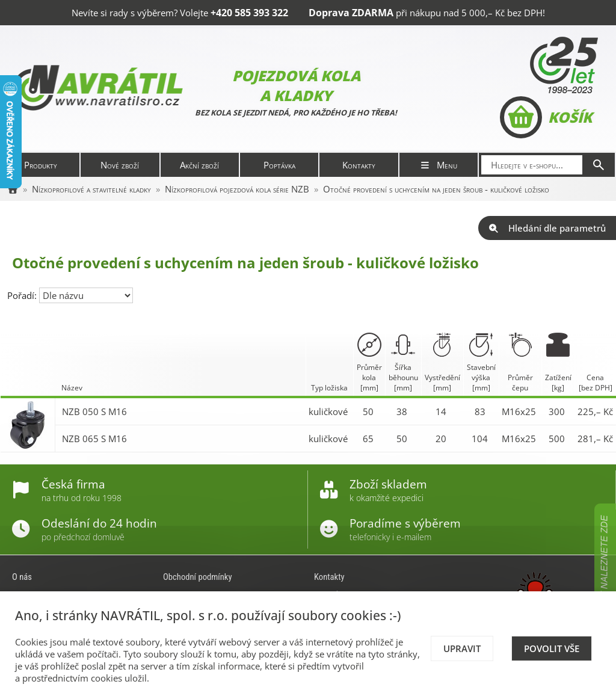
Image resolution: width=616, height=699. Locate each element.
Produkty (41, 165)
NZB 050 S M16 (94, 411)
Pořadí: (23, 295)
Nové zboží (120, 165)
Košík (546, 117)
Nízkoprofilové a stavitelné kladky (91, 189)
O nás (22, 577)
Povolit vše (552, 648)
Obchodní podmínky (198, 577)
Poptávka (279, 165)
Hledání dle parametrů (547, 228)
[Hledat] (599, 165)
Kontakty (359, 165)
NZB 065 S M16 (94, 439)
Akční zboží (199, 165)
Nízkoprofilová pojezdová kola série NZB (237, 189)
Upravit (462, 648)
